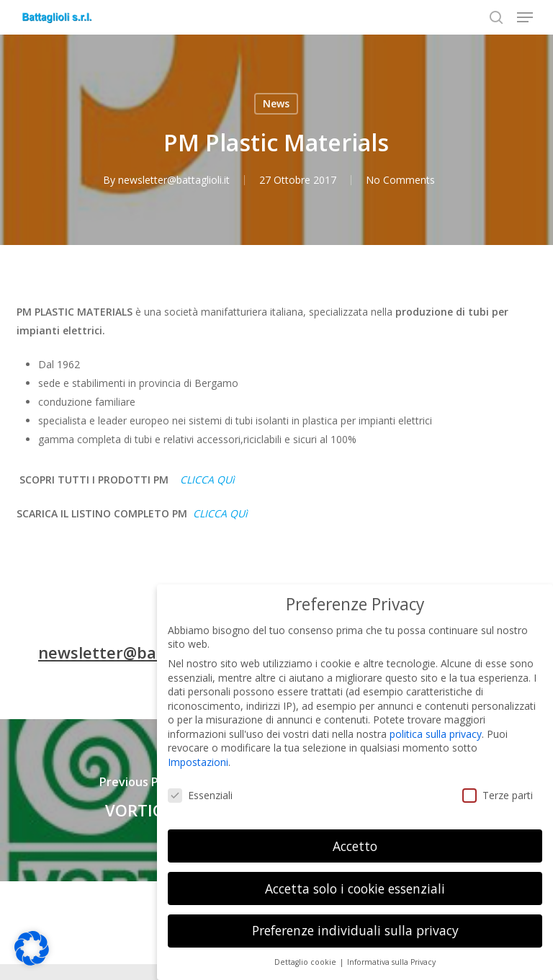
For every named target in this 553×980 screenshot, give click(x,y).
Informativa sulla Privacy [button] (391, 950)
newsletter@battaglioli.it (175, 180)
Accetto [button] (355, 834)
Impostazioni (198, 750)
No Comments (401, 180)
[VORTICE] (138, 800)
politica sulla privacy (436, 722)
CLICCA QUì (207, 480)
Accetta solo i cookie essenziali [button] (355, 877)
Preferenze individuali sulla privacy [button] (355, 919)
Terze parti (498, 784)
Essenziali (200, 784)
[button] (525, 17)
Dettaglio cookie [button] (306, 950)
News (276, 103)
